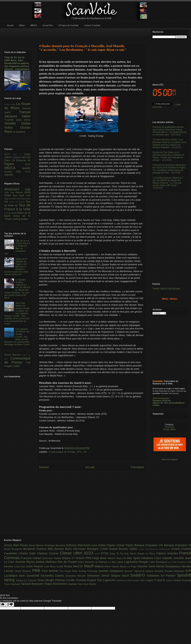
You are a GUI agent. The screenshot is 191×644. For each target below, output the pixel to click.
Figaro (15, 164)
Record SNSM (23, 192)
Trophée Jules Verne (17, 120)
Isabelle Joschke (174, 558)
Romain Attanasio (175, 571)
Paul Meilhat (50, 571)
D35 (29, 157)
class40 (9, 175)
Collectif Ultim (19, 157)
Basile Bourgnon (14, 549)
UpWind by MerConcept (128, 580)
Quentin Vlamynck (135, 571)
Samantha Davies (53, 576)
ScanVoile (170, 427)
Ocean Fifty (15, 172)
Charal (176, 549)
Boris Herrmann (76, 549)
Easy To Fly (117, 554)
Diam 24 (10, 160)
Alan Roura (21, 545)
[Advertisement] (91, 34)
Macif (89, 566)
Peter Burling (80, 571)
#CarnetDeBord (177, 403)
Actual (9, 545)
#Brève (156, 403)
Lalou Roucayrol (158, 562)
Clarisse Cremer (48, 553)
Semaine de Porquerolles (20, 199)
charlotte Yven (76, 584)
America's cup (17, 189)
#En (166, 403)
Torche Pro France (17, 202)
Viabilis (169, 580)
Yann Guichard (12, 584)
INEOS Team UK (117, 558)
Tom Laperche (106, 580)
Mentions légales (170, 459)
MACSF (79, 566)
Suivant (44, 467)
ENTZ (98, 554)
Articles (8, 355)
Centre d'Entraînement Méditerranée (155, 549)
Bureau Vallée (129, 549)
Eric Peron (131, 554)
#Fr (162, 403)
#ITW (155, 398)
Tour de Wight (11, 213)
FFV (80, 452)
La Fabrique (101, 562)
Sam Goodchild (30, 576)
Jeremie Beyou (25, 562)
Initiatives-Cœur (152, 558)
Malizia (100, 566)
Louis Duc (20, 567)
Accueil (90, 467)
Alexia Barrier (37, 545)
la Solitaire (19, 132)
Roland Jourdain (155, 571)
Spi (7, 202)
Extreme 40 (23, 160)
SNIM (8, 195)
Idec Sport (134, 558)
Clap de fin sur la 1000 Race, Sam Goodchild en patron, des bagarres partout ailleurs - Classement (17, 63)
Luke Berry (50, 567)
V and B (160, 580)
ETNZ (105, 553)
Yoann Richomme (56, 584)
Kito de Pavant (68, 562)
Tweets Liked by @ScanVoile (166, 289)
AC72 (8, 154)
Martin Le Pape (129, 567)
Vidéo (17, 366)
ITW (28, 363)
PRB (37, 571)
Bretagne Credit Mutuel (103, 549)
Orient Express (23, 571)
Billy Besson (56, 549)
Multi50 (26, 168)
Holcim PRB (84, 558)
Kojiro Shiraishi (86, 562)
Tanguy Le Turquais (27, 580)
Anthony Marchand (79, 545)
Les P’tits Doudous (177, 562)
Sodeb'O (139, 575)
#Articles (166, 400)
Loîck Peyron (35, 566)
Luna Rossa (65, 566)
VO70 (28, 172)
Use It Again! (147, 580)
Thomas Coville (65, 580)
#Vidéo (156, 405)
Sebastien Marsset (76, 576)
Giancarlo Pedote (52, 558)
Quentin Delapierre (111, 571)
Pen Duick (66, 571)
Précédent (137, 467)
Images (9, 366)
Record (26, 108)
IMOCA (13, 168)
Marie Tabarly (112, 567)
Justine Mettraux (46, 562)
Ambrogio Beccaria (55, 545)
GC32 (28, 164)
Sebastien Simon (99, 576)
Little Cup (10, 192)
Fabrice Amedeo (168, 553)
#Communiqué (163, 398)
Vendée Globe (17, 123)
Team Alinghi (46, 580)
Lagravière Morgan (137, 562)
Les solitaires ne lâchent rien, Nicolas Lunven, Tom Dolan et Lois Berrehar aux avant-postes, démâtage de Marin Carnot (17, 337)
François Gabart (31, 558)
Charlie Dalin (28, 553)
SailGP (12, 112)
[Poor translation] (10, 604)
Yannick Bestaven (32, 584)
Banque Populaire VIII (149, 545)
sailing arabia (20, 219)
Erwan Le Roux (147, 554)
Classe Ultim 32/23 (77, 553)
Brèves (17, 355)
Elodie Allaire (170, 429)
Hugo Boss (100, 558)
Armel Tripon (126, 545)
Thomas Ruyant (86, 580)
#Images (157, 400)
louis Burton (90, 584)
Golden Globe (10, 104)
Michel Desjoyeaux (169, 566)
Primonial (93, 571)
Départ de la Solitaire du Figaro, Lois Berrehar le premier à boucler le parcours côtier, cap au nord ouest (16, 267)
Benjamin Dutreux (36, 549)
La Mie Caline (116, 562)
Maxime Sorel (147, 566)
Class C (18, 154)
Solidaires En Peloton (162, 576)
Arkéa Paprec (107, 545)
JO (85, 452)
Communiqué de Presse (62, 452)
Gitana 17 (69, 558)
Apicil (95, 545)
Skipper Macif (121, 576)
